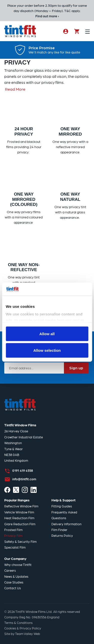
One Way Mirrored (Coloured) (24, 199)
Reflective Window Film (21, 506)
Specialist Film (15, 547)
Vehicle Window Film (19, 512)
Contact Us (13, 588)
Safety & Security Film (20, 541)
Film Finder (59, 530)
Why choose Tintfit (18, 565)
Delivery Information (66, 524)
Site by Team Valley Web (22, 634)
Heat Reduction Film (19, 518)
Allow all (47, 334)
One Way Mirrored (70, 131)
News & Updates (16, 576)
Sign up (76, 368)
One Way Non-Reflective (24, 267)
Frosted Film (13, 530)
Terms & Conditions (18, 623)
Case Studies (14, 582)
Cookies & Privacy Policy (23, 628)
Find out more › (47, 16)
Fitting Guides (62, 506)
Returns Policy (62, 535)
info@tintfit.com (24, 479)
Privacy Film (13, 535)
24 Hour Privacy (24, 131)
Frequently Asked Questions (64, 515)
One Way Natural (70, 197)
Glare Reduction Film (20, 524)
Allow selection (47, 350)
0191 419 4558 (23, 470)
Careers (10, 570)
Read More (15, 89)
